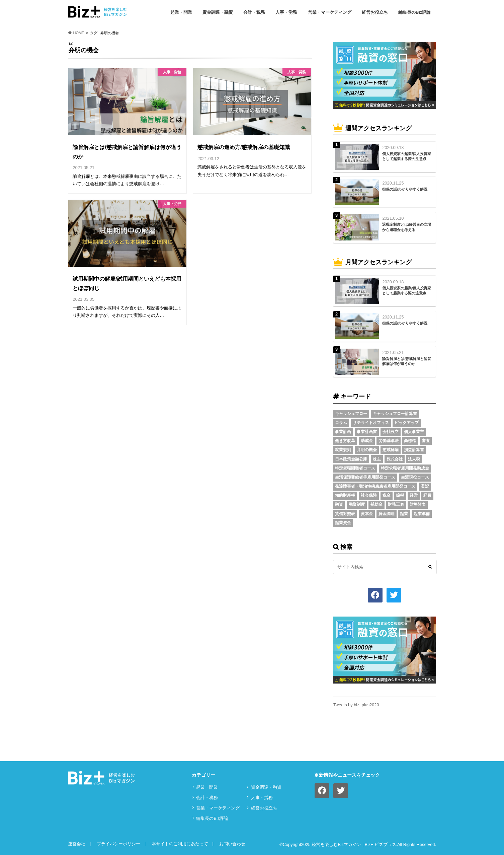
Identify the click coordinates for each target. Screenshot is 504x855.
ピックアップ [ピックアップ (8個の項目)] (407, 423)
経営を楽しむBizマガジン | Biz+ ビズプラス (354, 844)
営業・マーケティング (330, 12)
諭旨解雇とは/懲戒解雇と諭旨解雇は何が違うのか (407, 361)
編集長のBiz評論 (415, 12)
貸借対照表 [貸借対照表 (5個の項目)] (345, 514)
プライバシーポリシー (118, 844)
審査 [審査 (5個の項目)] (426, 441)
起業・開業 (181, 12)
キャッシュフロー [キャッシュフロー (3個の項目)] (351, 414)
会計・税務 (254, 12)
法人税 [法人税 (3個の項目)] (414, 459)
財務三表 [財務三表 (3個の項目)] (396, 504)
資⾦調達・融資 (218, 12)
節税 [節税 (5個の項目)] (400, 495)
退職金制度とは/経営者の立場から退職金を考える (407, 227)
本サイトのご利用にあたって (180, 844)
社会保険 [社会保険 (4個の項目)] (369, 495)
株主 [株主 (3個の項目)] (377, 459)
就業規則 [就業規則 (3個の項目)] (343, 450)
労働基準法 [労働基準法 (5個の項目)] (389, 441)
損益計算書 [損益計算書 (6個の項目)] (414, 450)
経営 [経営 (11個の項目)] (414, 495)
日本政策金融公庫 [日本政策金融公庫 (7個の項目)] (351, 459)
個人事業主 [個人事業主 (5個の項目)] (414, 432)
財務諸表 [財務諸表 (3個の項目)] (418, 504)
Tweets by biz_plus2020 (356, 705)
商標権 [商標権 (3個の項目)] (410, 441)
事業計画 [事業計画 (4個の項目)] (343, 432)
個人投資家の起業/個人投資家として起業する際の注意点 (407, 156)
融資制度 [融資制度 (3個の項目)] (357, 504)
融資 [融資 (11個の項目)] (339, 504)
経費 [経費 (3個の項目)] (427, 495)
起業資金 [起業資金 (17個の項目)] (343, 523)
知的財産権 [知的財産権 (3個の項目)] (345, 495)
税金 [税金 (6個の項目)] (387, 495)
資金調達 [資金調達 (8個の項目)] (387, 514)
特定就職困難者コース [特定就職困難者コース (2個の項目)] (355, 468)
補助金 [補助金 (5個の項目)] (376, 504)
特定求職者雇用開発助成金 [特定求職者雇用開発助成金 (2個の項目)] (405, 468)
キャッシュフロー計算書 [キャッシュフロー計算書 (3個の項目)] (395, 414)
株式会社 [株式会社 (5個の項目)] (395, 459)
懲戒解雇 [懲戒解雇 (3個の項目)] (391, 450)
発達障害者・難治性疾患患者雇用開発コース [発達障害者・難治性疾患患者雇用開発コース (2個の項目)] (375, 486)
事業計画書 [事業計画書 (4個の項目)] (367, 432)
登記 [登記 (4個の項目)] (425, 486)
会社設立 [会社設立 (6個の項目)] (391, 432)
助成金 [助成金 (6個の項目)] (367, 441)
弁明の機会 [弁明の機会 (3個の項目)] (367, 450)
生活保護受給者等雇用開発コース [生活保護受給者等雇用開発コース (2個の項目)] (365, 477)
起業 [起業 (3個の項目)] (404, 514)
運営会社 (77, 844)
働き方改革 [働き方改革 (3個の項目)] (345, 441)
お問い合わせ (232, 844)
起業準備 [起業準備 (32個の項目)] (422, 514)
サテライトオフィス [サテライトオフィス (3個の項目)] (371, 423)
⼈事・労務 (286, 12)
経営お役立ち (375, 12)
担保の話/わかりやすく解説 (405, 189)
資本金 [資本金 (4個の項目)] (367, 514)
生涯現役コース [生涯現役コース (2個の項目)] (415, 477)
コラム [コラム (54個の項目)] (341, 423)
